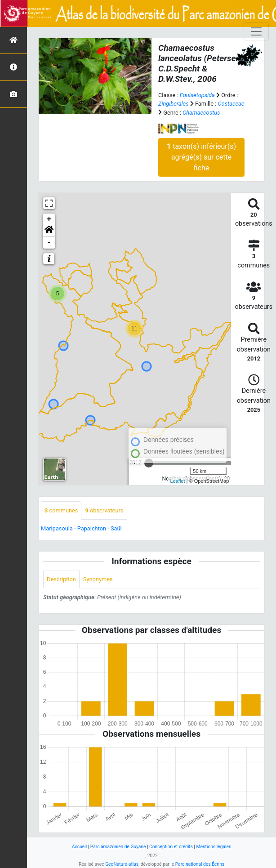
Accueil (79, 847)
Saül (116, 528)
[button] (49, 231)
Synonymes (98, 579)
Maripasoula (57, 528)
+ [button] (49, 219)
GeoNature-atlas (122, 864)
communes (61, 510)
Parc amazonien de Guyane (118, 847)
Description (61, 579)
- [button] (49, 243)
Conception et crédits (171, 847)
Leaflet (178, 481)
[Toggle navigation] (256, 31)
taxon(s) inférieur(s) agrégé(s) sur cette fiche (201, 157)
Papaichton (92, 528)
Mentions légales (214, 847)
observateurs (104, 510)
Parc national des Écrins (200, 864)
